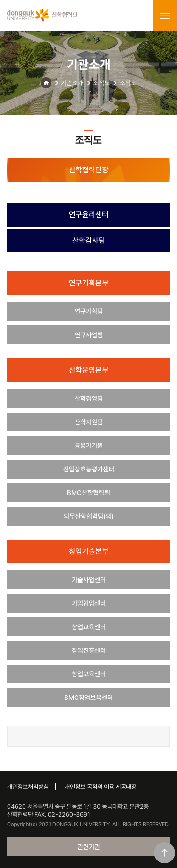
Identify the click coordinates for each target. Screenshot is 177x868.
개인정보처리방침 (28, 787)
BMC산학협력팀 (88, 493)
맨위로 (164, 853)
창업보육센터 (89, 674)
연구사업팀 (89, 335)
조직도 (101, 83)
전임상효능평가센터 (89, 469)
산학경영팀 (89, 398)
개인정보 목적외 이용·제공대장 (101, 787)
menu (165, 16)
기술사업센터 (89, 580)
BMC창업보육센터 (88, 698)
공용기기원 (89, 446)
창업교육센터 (89, 627)
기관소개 (72, 83)
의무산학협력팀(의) (89, 516)
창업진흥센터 (89, 650)
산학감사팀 (89, 240)
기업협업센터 (89, 603)
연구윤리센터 (89, 215)
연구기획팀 (89, 311)
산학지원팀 (89, 422)
